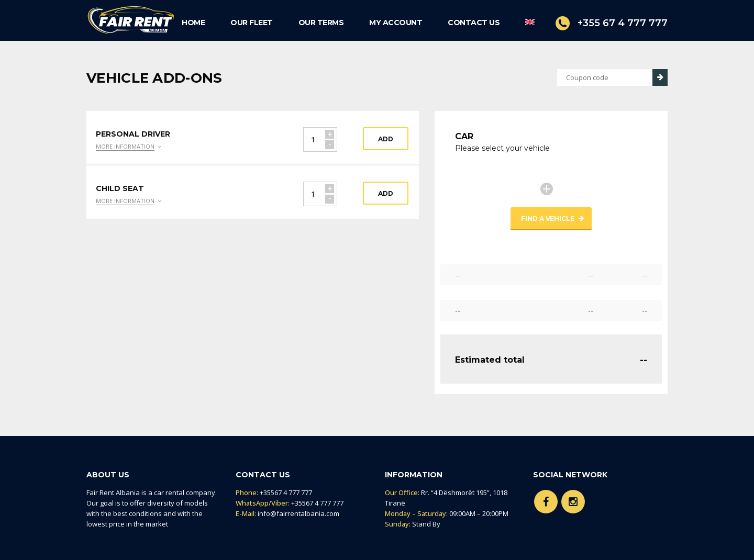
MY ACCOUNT (396, 23)
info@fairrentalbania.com (298, 513)
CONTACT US (474, 23)
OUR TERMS (321, 23)
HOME (193, 23)
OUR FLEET (252, 23)
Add (386, 139)
